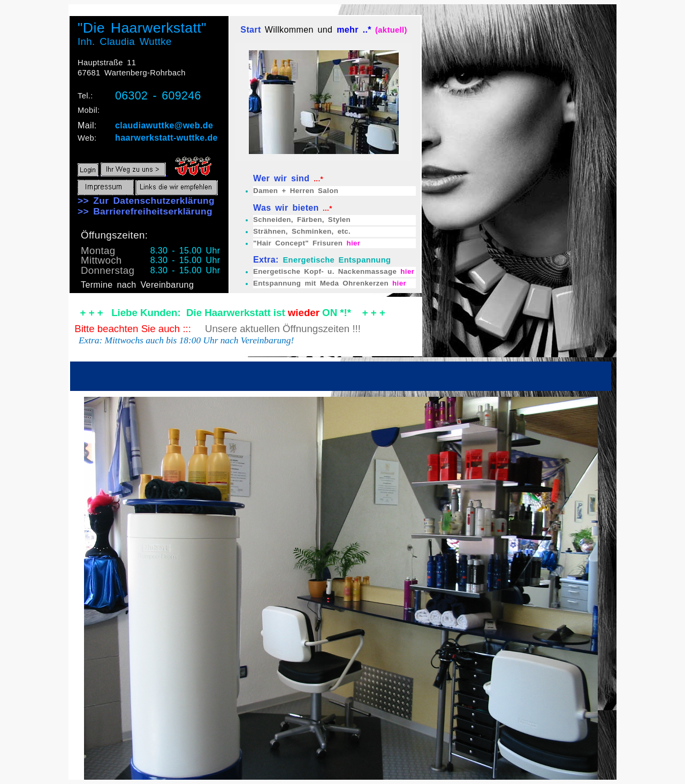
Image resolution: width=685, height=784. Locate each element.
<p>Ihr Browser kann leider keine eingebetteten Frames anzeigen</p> (342, 392)
